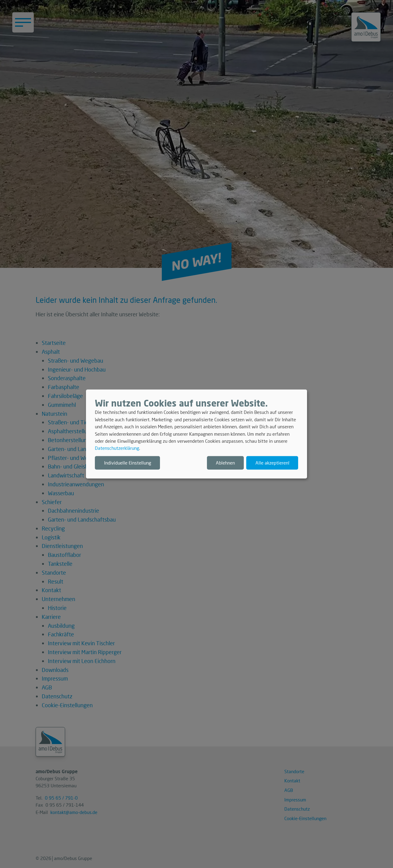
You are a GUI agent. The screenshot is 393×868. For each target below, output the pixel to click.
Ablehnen (225, 463)
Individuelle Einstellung (128, 463)
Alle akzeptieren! (272, 463)
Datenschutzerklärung (117, 448)
